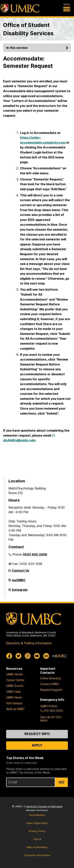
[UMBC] (20, 8)
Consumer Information (37, 855)
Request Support (51, 690)
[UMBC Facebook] (9, 656)
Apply (37, 745)
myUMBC (19, 582)
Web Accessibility (37, 847)
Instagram (20, 591)
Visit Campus (14, 703)
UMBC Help (13, 692)
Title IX (37, 839)
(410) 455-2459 (35, 554)
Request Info (37, 734)
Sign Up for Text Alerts (51, 719)
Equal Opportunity (37, 823)
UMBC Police (48, 706)
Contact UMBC (50, 684)
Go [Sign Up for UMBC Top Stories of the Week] (62, 782)
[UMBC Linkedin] (46, 656)
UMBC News (14, 697)
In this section (38, 48)
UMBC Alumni (15, 674)
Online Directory (51, 678)
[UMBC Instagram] (28, 656)
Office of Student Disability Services (28, 29)
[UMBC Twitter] (18, 656)
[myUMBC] (60, 656)
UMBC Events (15, 686)
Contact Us (21, 570)
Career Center (15, 680)
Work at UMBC (15, 709)
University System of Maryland (44, 806)
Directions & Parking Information (29, 643)
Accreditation (37, 815)
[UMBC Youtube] (37, 656)
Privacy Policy (37, 831)
